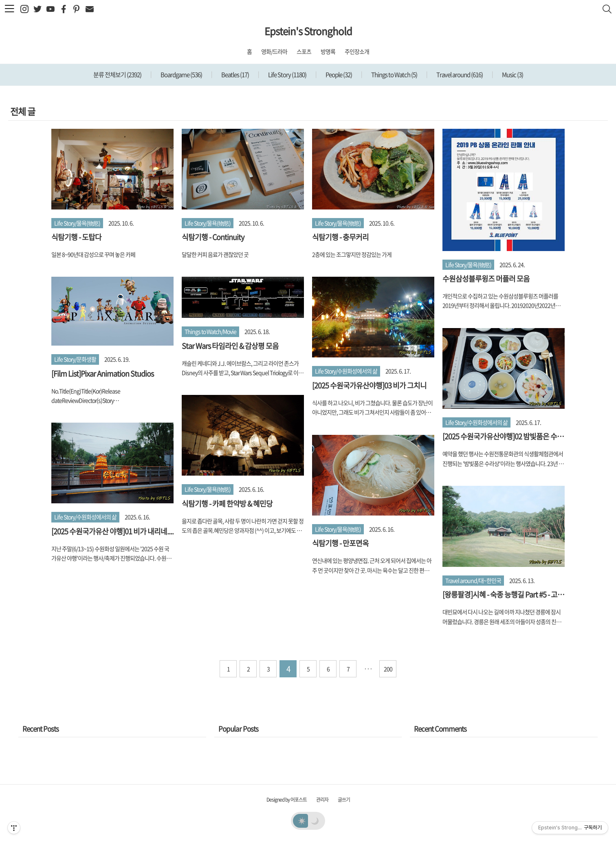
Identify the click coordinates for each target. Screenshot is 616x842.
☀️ (302, 820)
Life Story (287, 75)
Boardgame (181, 75)
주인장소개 (357, 51)
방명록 (328, 51)
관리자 (322, 800)
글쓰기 (344, 800)
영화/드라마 (274, 51)
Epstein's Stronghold (308, 31)
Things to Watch (394, 75)
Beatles (235, 75)
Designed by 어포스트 (287, 800)
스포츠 (304, 51)
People (338, 75)
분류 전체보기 (117, 75)
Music (512, 75)
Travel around (459, 75)
